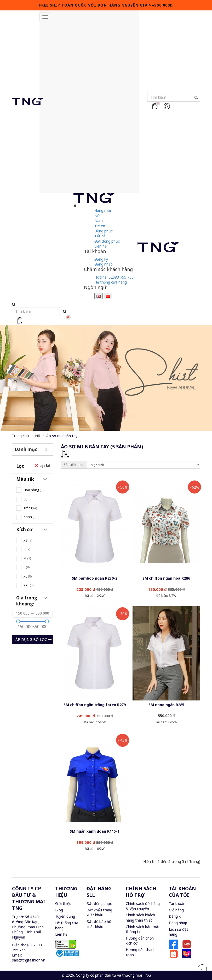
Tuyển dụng (65, 916)
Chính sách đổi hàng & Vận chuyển (143, 906)
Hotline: (114, 277)
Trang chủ (21, 436)
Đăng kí (175, 916)
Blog (59, 910)
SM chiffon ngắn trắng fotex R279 (95, 705)
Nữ (97, 216)
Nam (99, 221)
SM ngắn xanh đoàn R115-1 (95, 831)
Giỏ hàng (176, 910)
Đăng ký (101, 259)
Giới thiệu (63, 903)
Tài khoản (177, 903)
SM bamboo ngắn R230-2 (95, 578)
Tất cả (100, 236)
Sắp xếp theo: (74, 465)
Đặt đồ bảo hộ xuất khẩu (99, 924)
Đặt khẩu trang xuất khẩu (99, 913)
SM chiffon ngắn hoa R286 (166, 578)
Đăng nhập (104, 264)
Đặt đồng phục (107, 241)
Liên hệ (101, 246)
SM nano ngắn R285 (166, 705)
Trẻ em (100, 226)
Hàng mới (103, 210)
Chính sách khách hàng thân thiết (140, 918)
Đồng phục (104, 231)
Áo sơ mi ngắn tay (62, 436)
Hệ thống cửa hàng (111, 282)
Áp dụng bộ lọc (34, 639)
